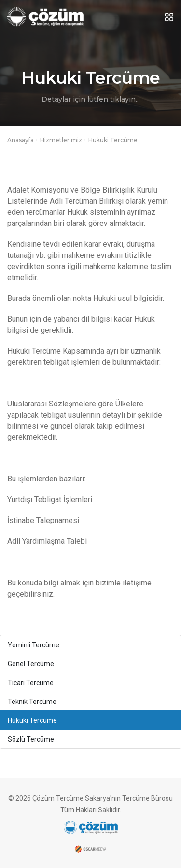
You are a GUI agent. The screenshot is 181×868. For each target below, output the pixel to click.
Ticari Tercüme (31, 683)
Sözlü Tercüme (31, 739)
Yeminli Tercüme (34, 645)
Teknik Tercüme (32, 702)
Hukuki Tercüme (32, 720)
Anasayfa (21, 140)
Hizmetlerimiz (61, 140)
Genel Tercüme (31, 664)
